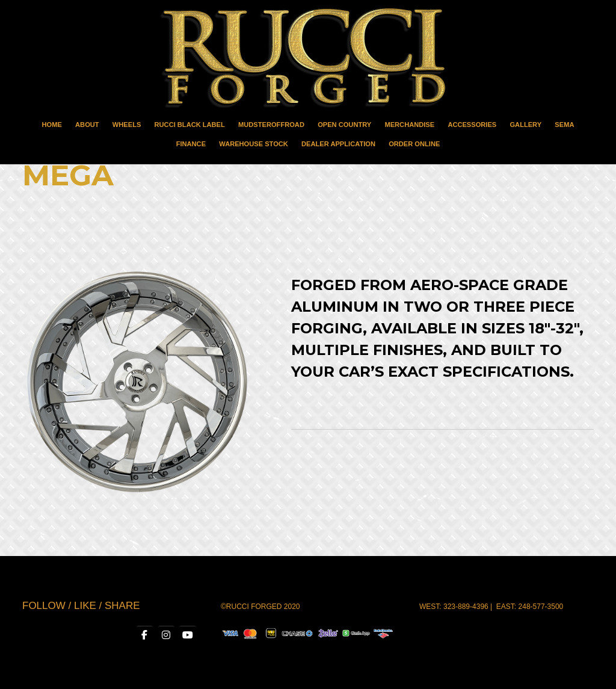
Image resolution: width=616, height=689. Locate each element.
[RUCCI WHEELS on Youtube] (187, 635)
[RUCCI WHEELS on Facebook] (141, 635)
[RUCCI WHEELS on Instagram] (164, 635)
